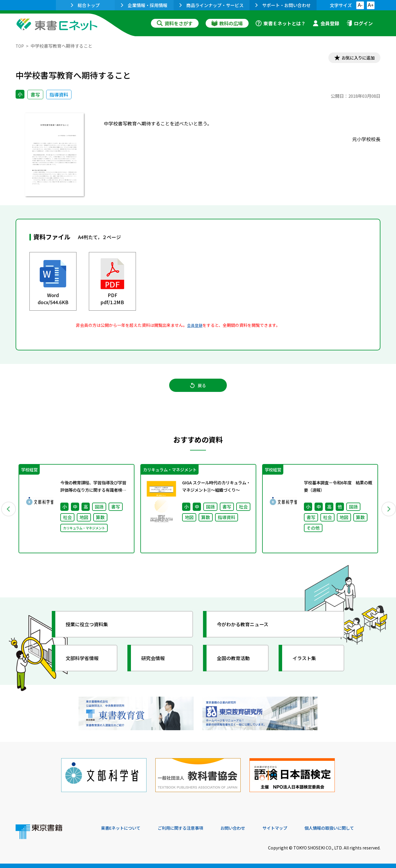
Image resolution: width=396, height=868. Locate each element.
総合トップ (85, 5)
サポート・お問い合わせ (283, 5)
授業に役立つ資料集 (91, 631)
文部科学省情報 (86, 665)
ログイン (360, 23)
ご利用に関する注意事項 (189, 828)
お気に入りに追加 (355, 58)
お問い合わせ (247, 828)
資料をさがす (175, 23)
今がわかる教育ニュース (247, 631)
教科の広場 (227, 23)
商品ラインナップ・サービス (212, 5)
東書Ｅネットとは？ (281, 23)
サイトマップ (292, 828)
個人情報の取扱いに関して (352, 828)
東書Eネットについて (124, 828)
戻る (198, 389)
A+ (371, 5)
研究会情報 (156, 665)
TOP (20, 46)
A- (360, 5)
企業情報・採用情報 (144, 5)
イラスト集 (307, 665)
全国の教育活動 (237, 665)
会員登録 (326, 23)
